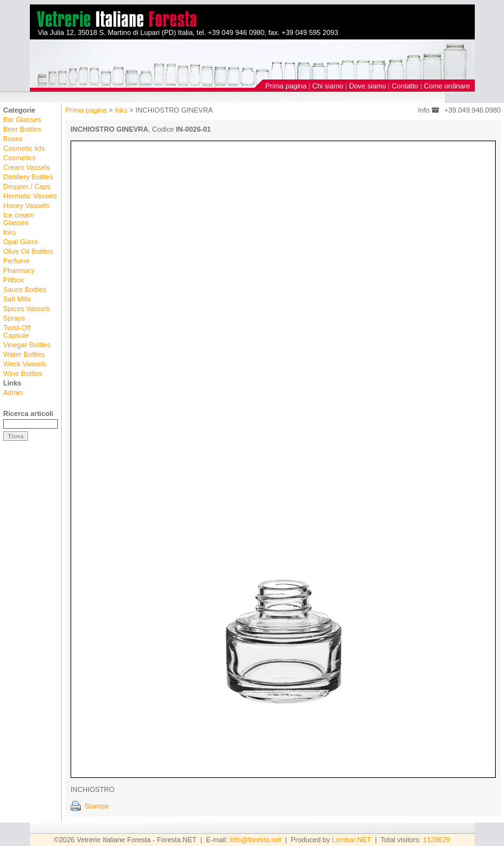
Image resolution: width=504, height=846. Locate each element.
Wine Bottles (23, 373)
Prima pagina (286, 86)
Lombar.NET (351, 840)
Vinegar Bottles (27, 345)
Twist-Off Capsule (17, 331)
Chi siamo (328, 86)
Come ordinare (447, 86)
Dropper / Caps (27, 186)
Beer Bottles (22, 129)
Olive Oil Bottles (28, 251)
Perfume (17, 261)
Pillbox (13, 280)
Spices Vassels (27, 309)
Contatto (405, 86)
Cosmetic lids (24, 148)
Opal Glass (20, 242)
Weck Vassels (25, 364)
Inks (10, 232)
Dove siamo (367, 86)
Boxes (13, 139)
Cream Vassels (27, 167)
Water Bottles (24, 354)
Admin (13, 392)
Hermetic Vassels (30, 196)
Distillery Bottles (28, 177)
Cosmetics (19, 158)
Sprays (14, 318)
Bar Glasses (22, 120)
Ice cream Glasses (18, 219)
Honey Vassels (26, 205)
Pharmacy (19, 270)
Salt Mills (17, 299)
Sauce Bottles (25, 289)
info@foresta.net (256, 840)
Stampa (97, 806)
